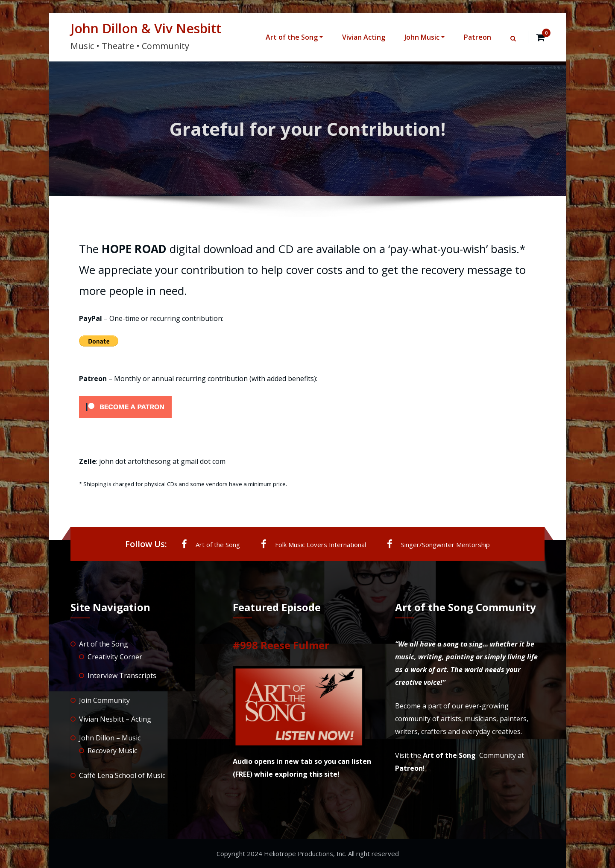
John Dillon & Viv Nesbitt (146, 28)
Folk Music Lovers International (313, 544)
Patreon (477, 37)
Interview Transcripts (122, 676)
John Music (425, 37)
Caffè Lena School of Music (122, 775)
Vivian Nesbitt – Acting (115, 719)
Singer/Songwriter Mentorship (438, 544)
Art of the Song (294, 37)
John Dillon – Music (110, 738)
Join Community (104, 700)
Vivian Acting (364, 37)
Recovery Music (112, 751)
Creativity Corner (115, 657)
